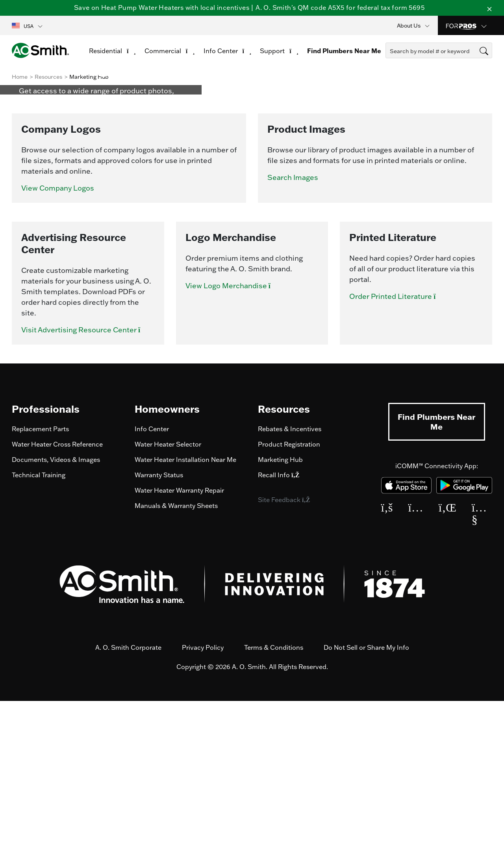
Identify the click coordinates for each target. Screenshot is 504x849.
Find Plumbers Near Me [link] (344, 51)
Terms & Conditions (274, 795)
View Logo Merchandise (233, 434)
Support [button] (279, 51)
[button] (28, 26)
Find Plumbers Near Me (436, 570)
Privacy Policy (203, 795)
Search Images (293, 325)
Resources (48, 77)
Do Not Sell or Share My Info (366, 795)
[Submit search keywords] (388, 65)
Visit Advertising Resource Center (86, 478)
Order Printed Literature (398, 444)
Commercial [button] (170, 51)
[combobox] (439, 50)
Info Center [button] (228, 51)
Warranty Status (159, 623)
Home (20, 77)
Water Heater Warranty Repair (179, 638)
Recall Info (279, 623)
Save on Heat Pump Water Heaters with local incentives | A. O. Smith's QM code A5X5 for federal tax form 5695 (249, 7)
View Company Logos (58, 336)
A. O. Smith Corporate (128, 795)
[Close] (489, 8)
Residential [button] (112, 51)
